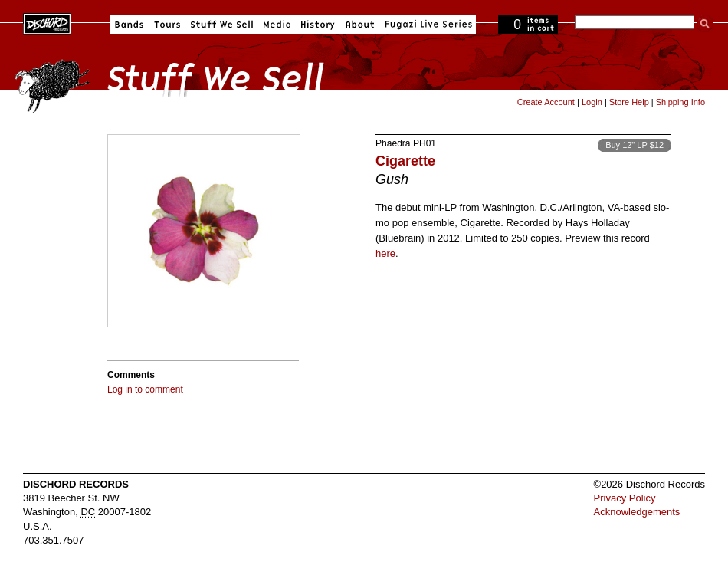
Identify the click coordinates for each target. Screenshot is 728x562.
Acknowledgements (637, 512)
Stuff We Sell (222, 25)
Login (592, 102)
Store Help (629, 102)
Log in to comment (145, 389)
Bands (129, 25)
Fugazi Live (427, 25)
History (318, 25)
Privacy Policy (625, 498)
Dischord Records (47, 22)
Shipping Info (680, 102)
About (360, 25)
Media (277, 25)
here (385, 253)
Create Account (546, 102)
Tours (167, 25)
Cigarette (405, 161)
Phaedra (393, 143)
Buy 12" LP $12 (635, 145)
